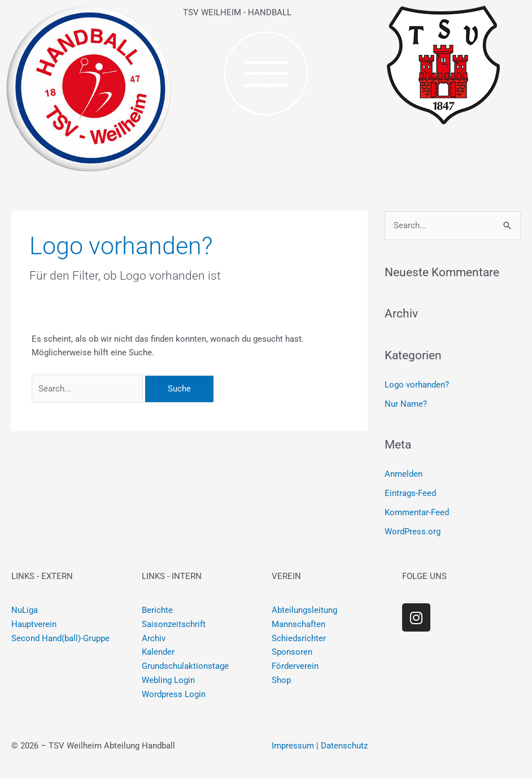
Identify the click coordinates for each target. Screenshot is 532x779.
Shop (281, 680)
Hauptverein (34, 624)
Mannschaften (298, 624)
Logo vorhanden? (417, 385)
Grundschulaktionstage (185, 666)
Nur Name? (406, 404)
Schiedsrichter (299, 638)
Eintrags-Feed (410, 493)
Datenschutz (344, 746)
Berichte (157, 610)
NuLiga (25, 610)
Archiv (154, 638)
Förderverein (295, 666)
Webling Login (168, 680)
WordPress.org (413, 532)
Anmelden (404, 474)
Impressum (293, 746)
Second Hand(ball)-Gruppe (60, 638)
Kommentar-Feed (417, 512)
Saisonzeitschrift (174, 624)
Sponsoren (292, 652)
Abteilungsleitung (304, 610)
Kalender (158, 652)
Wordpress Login (174, 694)
